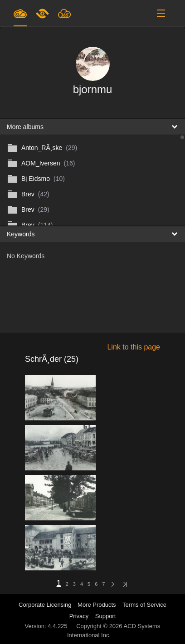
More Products (97, 605)
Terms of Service (144, 605)
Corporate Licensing (46, 605)
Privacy (79, 616)
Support (106, 616)
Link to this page (134, 347)
